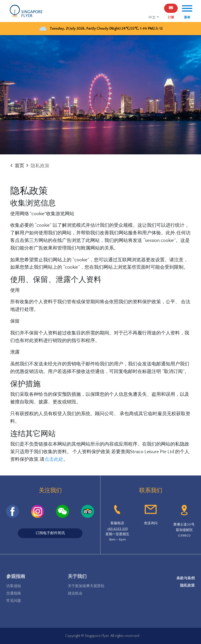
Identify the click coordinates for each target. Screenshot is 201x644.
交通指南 (14, 593)
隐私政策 (187, 586)
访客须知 (14, 586)
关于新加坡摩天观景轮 (86, 586)
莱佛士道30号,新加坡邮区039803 (184, 530)
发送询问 (151, 523)
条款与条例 (186, 578)
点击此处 (54, 459)
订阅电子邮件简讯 (50, 533)
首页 (19, 166)
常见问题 (14, 601)
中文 (152, 18)
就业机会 (75, 593)
